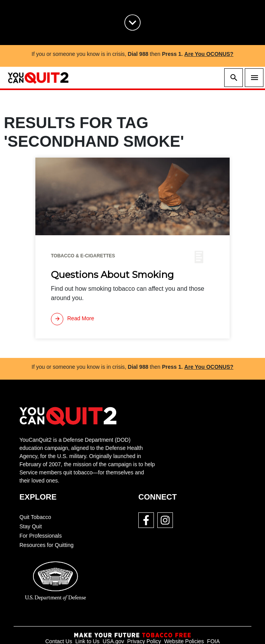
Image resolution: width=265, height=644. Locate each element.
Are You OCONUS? (209, 54)
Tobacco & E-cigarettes (83, 256)
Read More (72, 319)
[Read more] (72, 319)
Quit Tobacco (35, 517)
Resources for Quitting (46, 545)
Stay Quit (31, 526)
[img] (132, 196)
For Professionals (41, 536)
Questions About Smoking (112, 275)
